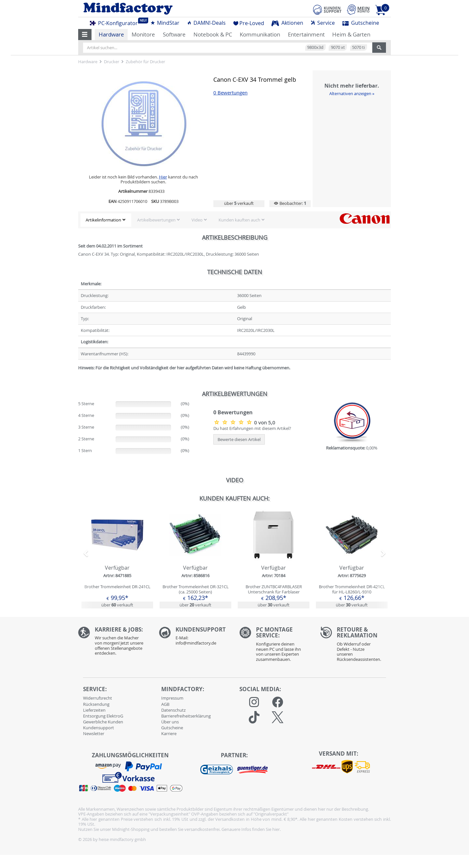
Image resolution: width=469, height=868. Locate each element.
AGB (165, 704)
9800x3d (315, 47)
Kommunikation (260, 34)
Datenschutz (173, 710)
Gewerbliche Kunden (103, 722)
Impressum (172, 698)
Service (323, 23)
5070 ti (358, 47)
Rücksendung (96, 704)
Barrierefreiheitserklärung (186, 716)
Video (197, 220)
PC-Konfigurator (116, 22)
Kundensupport (99, 728)
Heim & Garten (351, 34)
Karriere (169, 733)
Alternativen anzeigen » (352, 93)
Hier (163, 177)
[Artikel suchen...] (228, 48)
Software (174, 34)
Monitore (143, 34)
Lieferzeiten (94, 710)
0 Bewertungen (230, 93)
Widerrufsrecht (98, 698)
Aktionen (287, 23)
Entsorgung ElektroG (103, 716)
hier (276, 829)
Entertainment (306, 34)
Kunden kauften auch (239, 220)
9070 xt (338, 47)
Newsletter (94, 733)
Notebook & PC (213, 34)
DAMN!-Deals (206, 23)
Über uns (170, 722)
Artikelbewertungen (156, 220)
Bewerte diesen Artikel (239, 439)
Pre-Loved (249, 23)
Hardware (111, 34)
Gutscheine (361, 23)
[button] (85, 35)
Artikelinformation (103, 220)
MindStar (165, 23)
